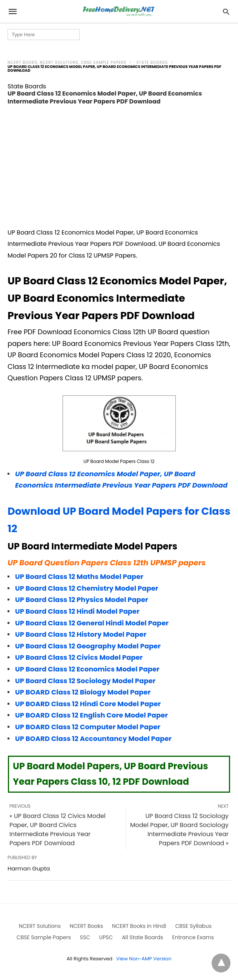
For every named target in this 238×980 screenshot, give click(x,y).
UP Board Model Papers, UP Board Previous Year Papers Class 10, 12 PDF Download (111, 774)
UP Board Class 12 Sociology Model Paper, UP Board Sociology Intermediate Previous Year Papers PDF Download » (179, 830)
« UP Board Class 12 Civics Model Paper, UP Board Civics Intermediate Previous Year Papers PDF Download (58, 830)
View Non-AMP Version (144, 959)
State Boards (152, 63)
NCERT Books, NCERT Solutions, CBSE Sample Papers (67, 63)
